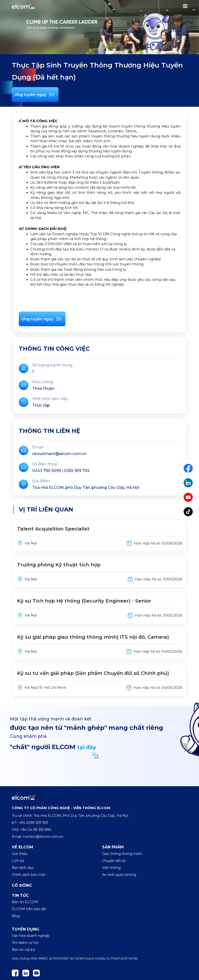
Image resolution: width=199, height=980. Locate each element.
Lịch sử (18, 861)
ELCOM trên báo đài (29, 909)
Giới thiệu (20, 854)
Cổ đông (22, 885)
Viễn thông (111, 868)
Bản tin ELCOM (25, 902)
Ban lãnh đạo (23, 868)
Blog (16, 916)
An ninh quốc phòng (119, 875)
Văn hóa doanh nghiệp (31, 936)
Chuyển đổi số (114, 861)
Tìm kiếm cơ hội (25, 943)
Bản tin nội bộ (23, 950)
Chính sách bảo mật (29, 875)
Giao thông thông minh (122, 854)
